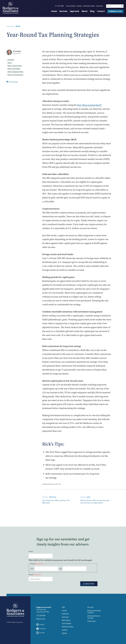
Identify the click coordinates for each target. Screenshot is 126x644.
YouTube (41, 633)
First (32, 569)
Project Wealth (71, 6)
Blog (92, 11)
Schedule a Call (115, 11)
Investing (11, 60)
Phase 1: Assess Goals (15, 66)
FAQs (63, 607)
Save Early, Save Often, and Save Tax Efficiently (56, 502)
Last (60, 569)
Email (35, 575)
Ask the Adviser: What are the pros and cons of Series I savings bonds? (95, 502)
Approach (75, 11)
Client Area (99, 6)
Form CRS (90, 607)
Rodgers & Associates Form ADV (94, 611)
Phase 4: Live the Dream (15, 75)
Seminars (79, 6)
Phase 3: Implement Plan (15, 72)
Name (31, 551)
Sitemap (64, 633)
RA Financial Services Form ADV (94, 617)
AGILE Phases (66, 620)
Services (63, 11)
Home (54, 11)
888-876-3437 (41, 619)
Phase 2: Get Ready (14, 69)
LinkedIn (40, 625)
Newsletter (65, 614)
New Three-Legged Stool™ (90, 105)
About (85, 11)
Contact (101, 11)
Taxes (10, 63)
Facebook (41, 629)
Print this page (12, 82)
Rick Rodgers (17, 51)
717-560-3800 (59, 6)
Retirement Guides (89, 6)
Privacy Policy (92, 621)
